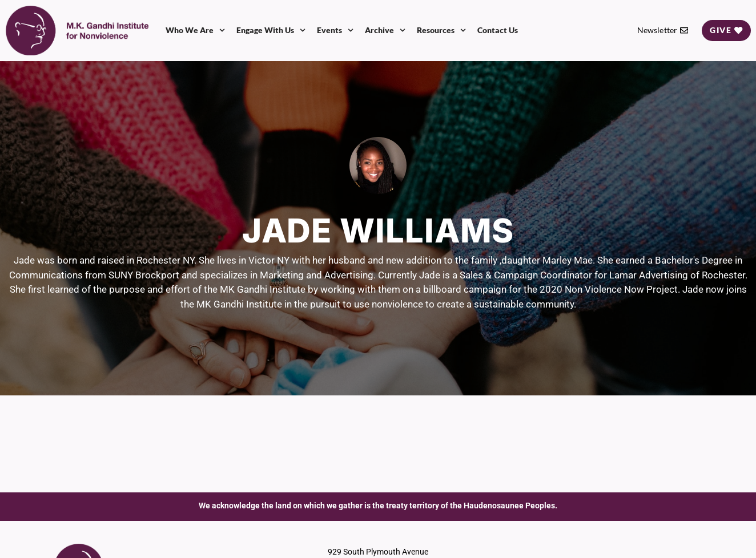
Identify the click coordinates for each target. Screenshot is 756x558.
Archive (385, 30)
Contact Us (498, 30)
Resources (441, 30)
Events (335, 30)
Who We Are (195, 30)
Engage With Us (271, 30)
